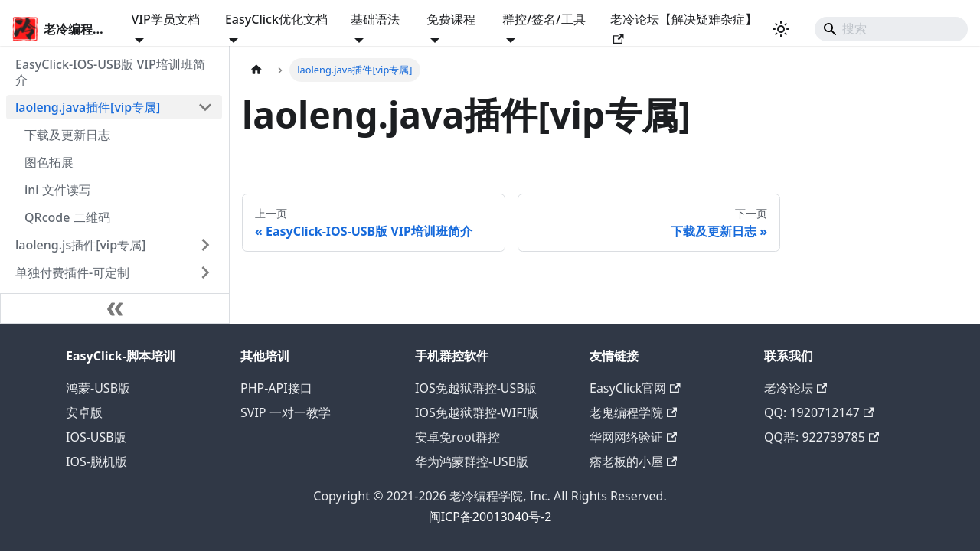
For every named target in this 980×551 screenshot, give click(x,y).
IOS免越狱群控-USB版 (476, 388)
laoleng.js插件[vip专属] (80, 245)
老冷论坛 (795, 388)
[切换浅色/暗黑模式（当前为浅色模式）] (781, 29)
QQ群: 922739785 (822, 437)
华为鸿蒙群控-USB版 (472, 461)
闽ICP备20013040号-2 (490, 517)
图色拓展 (49, 162)
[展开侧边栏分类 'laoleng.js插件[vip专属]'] (205, 245)
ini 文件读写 (58, 190)
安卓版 (84, 412)
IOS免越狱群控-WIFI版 (477, 412)
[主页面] (256, 70)
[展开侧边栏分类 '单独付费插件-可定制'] (205, 272)
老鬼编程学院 (633, 412)
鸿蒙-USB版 (98, 388)
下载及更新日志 (67, 135)
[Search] (891, 29)
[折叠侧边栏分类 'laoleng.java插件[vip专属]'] (205, 107)
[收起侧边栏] (115, 308)
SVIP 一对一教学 (286, 412)
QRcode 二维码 (67, 217)
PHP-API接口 (276, 388)
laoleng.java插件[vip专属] (88, 107)
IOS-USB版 (96, 437)
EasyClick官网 (635, 388)
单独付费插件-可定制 (72, 272)
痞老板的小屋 (633, 461)
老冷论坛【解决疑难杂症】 (684, 27)
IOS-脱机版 (96, 461)
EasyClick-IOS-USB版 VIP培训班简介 (110, 72)
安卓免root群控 (457, 437)
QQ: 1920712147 (819, 412)
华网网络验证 (633, 437)
